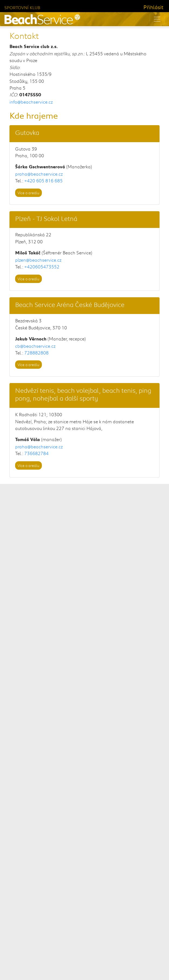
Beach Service (57, 964)
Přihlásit (153, 7)
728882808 (36, 353)
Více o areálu (28, 193)
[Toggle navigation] (157, 19)
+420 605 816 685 (43, 180)
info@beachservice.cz (31, 102)
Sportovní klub (22, 7)
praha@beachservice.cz (39, 174)
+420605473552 (42, 267)
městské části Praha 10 (126, 705)
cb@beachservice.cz (35, 346)
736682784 (36, 453)
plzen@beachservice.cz (38, 260)
